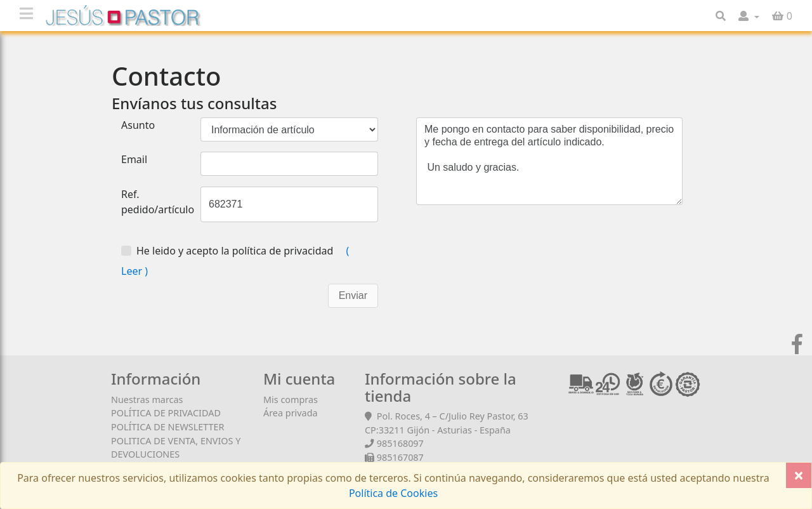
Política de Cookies (393, 493)
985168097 (400, 443)
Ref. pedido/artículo (158, 202)
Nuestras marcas (147, 400)
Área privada (291, 413)
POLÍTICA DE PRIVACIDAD (166, 413)
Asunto (138, 125)
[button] (749, 16)
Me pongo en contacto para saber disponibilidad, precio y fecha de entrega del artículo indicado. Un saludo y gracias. (549, 161)
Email (134, 159)
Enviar (353, 295)
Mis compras (291, 400)
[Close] (799, 475)
